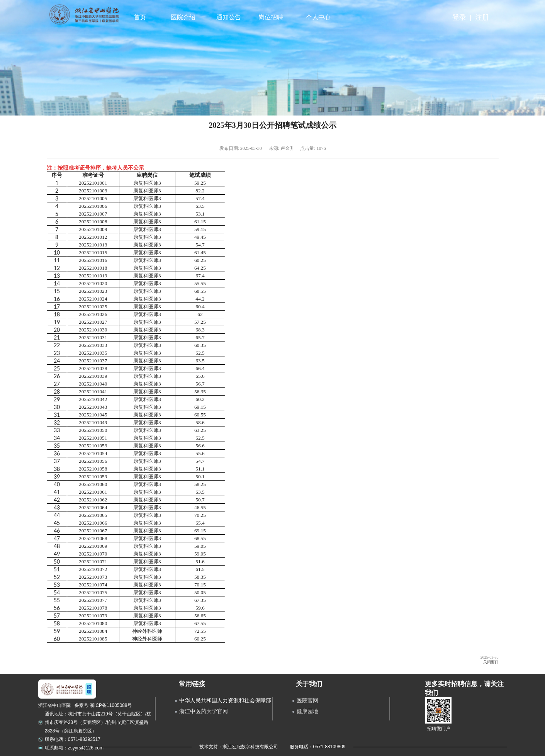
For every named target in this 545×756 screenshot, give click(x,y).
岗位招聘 (270, 17)
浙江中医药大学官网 (204, 711)
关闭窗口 (491, 662)
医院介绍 (182, 17)
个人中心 (318, 17)
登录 (459, 17)
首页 (140, 17)
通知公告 (228, 17)
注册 (482, 17)
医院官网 (307, 700)
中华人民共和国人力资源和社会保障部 (225, 700)
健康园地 (307, 711)
